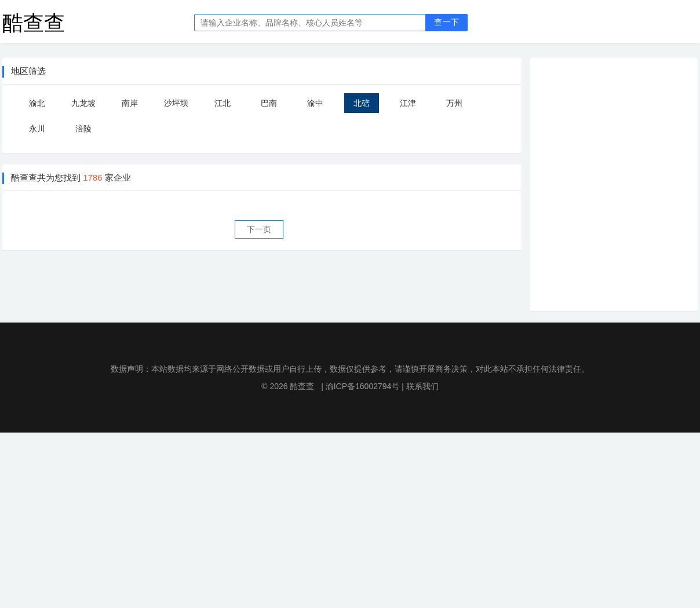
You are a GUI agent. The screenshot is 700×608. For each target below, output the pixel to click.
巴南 (269, 103)
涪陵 (83, 129)
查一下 (446, 22)
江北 (223, 103)
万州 (454, 103)
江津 (408, 103)
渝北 (37, 103)
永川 (37, 129)
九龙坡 (83, 103)
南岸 (130, 103)
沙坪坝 (176, 103)
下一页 (259, 229)
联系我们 (422, 386)
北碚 (362, 103)
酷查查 (34, 22)
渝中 (315, 103)
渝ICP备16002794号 (363, 386)
